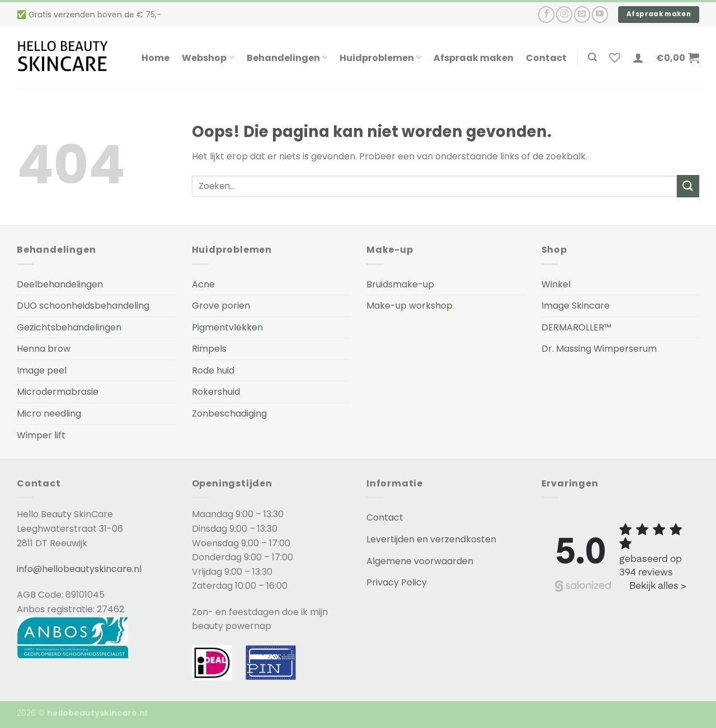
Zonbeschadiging (229, 413)
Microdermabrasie (58, 392)
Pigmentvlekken (227, 327)
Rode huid (213, 370)
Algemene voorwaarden (420, 561)
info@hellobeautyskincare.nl (79, 569)
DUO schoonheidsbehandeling (83, 306)
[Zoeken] (592, 57)
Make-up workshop (409, 306)
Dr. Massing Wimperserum (599, 349)
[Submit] (688, 186)
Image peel (42, 370)
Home (156, 58)
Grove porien (221, 306)
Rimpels (209, 349)
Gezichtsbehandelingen (69, 327)
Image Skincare (576, 306)
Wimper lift (41, 435)
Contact (546, 58)
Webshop (208, 58)
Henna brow (44, 349)
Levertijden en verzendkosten (431, 539)
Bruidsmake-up (400, 284)
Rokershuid (216, 392)
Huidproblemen (380, 58)
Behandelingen (287, 58)
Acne (203, 284)
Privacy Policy (397, 582)
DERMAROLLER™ (576, 327)
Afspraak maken (474, 58)
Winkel (556, 284)
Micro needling (49, 413)
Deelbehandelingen (60, 284)
